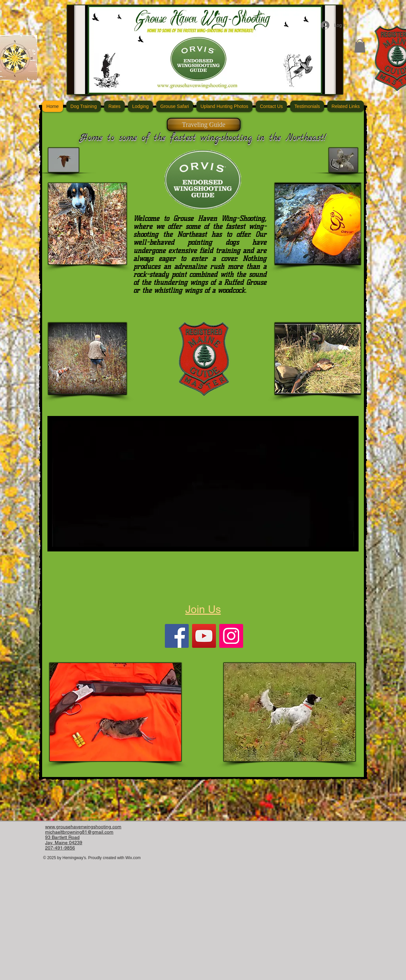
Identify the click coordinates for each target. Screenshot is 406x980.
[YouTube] (204, 636)
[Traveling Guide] (204, 125)
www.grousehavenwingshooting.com (83, 827)
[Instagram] (231, 636)
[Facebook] (177, 636)
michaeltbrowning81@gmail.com (79, 832)
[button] (360, 46)
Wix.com (133, 858)
